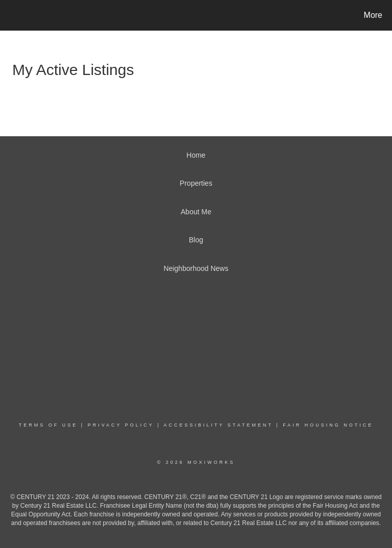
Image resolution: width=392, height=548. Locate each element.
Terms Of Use (48, 425)
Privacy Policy (121, 425)
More (373, 15)
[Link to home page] (10, 15)
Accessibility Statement (218, 425)
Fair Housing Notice (328, 425)
